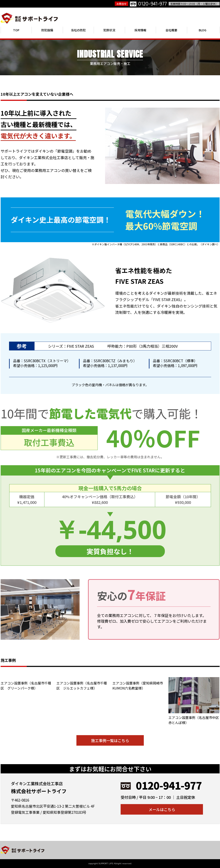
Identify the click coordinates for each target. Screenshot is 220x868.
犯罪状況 (109, 30)
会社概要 (171, 30)
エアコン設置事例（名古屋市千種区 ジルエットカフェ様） (82, 686)
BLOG (203, 30)
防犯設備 (47, 30)
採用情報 (140, 30)
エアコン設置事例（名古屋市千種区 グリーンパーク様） (26, 686)
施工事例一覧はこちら (110, 740)
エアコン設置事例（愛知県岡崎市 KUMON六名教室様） (139, 686)
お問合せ (121, 4)
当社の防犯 (78, 30)
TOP (16, 30)
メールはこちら (162, 809)
